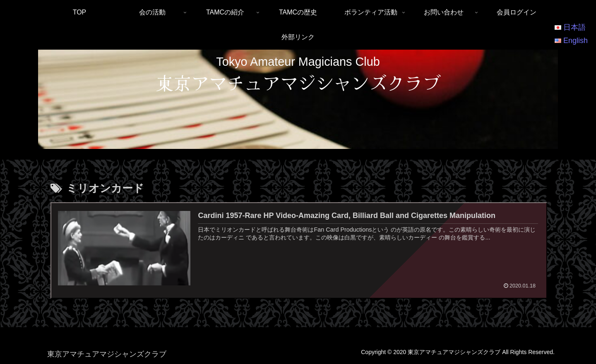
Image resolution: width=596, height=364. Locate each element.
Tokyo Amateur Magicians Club (298, 62)
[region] (298, 99)
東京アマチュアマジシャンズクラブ (298, 82)
